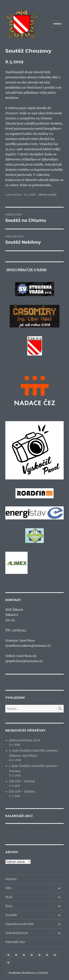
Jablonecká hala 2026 (25, 740)
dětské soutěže (48, 195)
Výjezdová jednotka (20, 924)
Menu (58, 24)
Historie (11, 879)
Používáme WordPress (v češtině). (29, 973)
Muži (9, 897)
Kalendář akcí (15, 942)
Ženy (9, 906)
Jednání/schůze (17, 933)
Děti (8, 888)
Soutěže (11, 915)
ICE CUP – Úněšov (22, 792)
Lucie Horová (13, 195)
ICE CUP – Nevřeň (22, 781)
